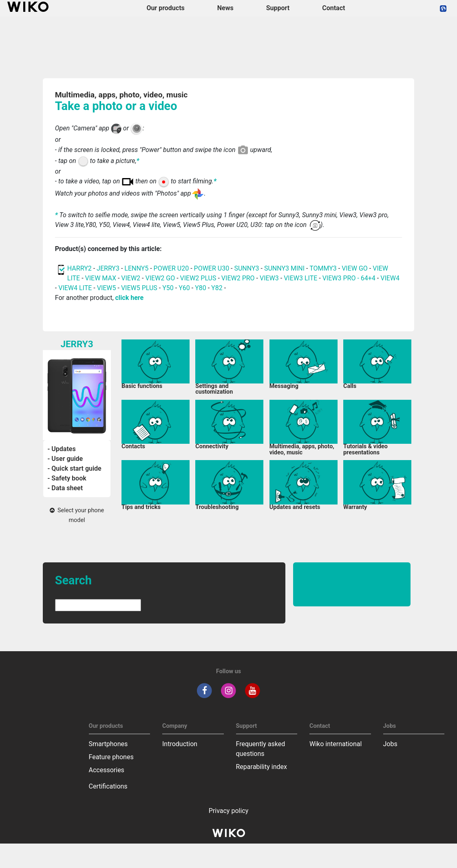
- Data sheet (65, 488)
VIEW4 (390, 278)
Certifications (108, 786)
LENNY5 (136, 268)
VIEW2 (131, 278)
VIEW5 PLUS (139, 288)
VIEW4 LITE (75, 288)
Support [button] (278, 8)
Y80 (201, 288)
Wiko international (336, 744)
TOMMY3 (323, 268)
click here (130, 298)
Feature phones (111, 757)
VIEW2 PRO (238, 278)
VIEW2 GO (160, 278)
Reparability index (262, 767)
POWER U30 (212, 268)
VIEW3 (269, 278)
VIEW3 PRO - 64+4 (349, 278)
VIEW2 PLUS (198, 278)
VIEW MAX (101, 278)
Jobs (390, 744)
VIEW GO (355, 268)
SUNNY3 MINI (284, 268)
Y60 (184, 288)
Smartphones (108, 744)
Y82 (217, 288)
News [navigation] (225, 8)
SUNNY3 (246, 268)
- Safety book (67, 478)
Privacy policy (229, 811)
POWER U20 (171, 268)
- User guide (65, 459)
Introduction (180, 744)
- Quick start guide (74, 468)
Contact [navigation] (333, 8)
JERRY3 (109, 268)
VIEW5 (107, 288)
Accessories (107, 770)
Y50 (168, 288)
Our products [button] (165, 8)
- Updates (61, 449)
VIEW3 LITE (300, 278)
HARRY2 (79, 268)
